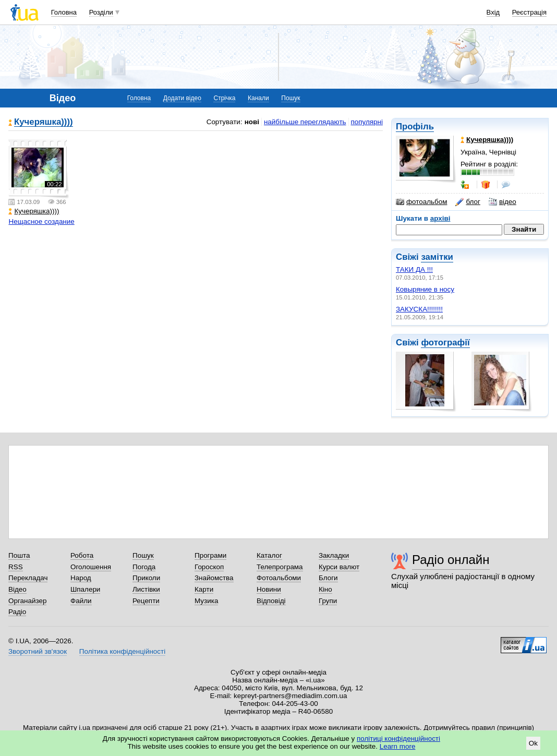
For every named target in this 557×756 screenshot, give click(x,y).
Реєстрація (529, 12)
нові (252, 122)
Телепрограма (280, 567)
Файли (81, 601)
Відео (17, 589)
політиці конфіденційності (398, 739)
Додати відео (182, 98)
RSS (16, 567)
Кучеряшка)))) (44, 122)
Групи (328, 601)
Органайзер (27, 601)
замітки (437, 257)
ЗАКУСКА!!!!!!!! (419, 309)
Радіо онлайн (451, 560)
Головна (64, 12)
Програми (210, 555)
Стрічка (224, 98)
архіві (440, 218)
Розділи (101, 12)
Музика (206, 601)
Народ (81, 578)
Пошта (19, 555)
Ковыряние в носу (425, 289)
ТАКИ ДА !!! (414, 269)
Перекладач (28, 578)
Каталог (269, 555)
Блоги (328, 578)
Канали (258, 98)
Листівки (146, 589)
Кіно (325, 589)
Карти (204, 589)
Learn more (398, 746)
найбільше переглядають (305, 122)
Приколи (146, 578)
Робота (82, 555)
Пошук (290, 98)
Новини (269, 589)
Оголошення (91, 567)
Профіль (415, 127)
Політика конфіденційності (122, 651)
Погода (144, 567)
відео (502, 202)
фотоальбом (421, 202)
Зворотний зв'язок (38, 651)
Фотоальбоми (279, 578)
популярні (367, 122)
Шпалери (85, 589)
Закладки (334, 555)
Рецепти (146, 601)
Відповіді (271, 601)
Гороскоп (209, 567)
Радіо (17, 612)
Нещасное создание (41, 221)
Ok (533, 743)
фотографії (445, 343)
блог (468, 202)
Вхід (493, 12)
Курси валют (339, 567)
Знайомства (214, 578)
